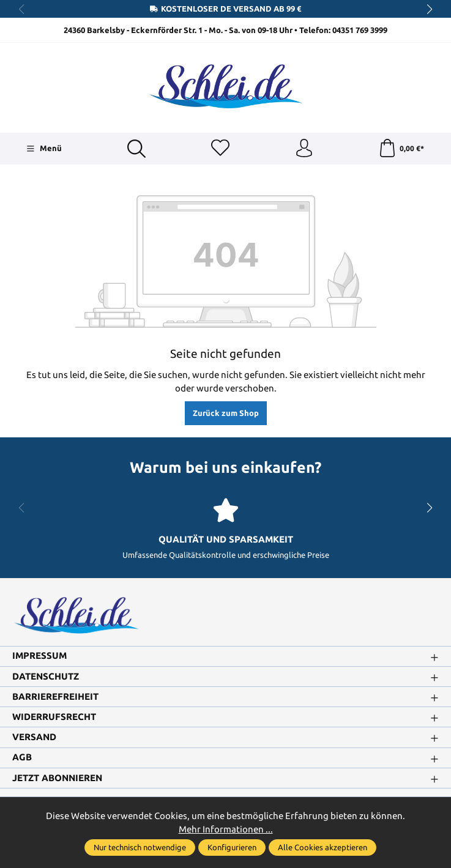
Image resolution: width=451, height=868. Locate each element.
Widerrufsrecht (54, 717)
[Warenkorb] (401, 149)
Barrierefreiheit (55, 697)
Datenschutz (46, 677)
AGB (22, 758)
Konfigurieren (232, 847)
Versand (34, 737)
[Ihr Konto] (304, 149)
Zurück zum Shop (226, 413)
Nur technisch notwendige (140, 847)
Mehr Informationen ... (226, 829)
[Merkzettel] (220, 149)
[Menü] (44, 149)
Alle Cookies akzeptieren (322, 847)
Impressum (39, 656)
